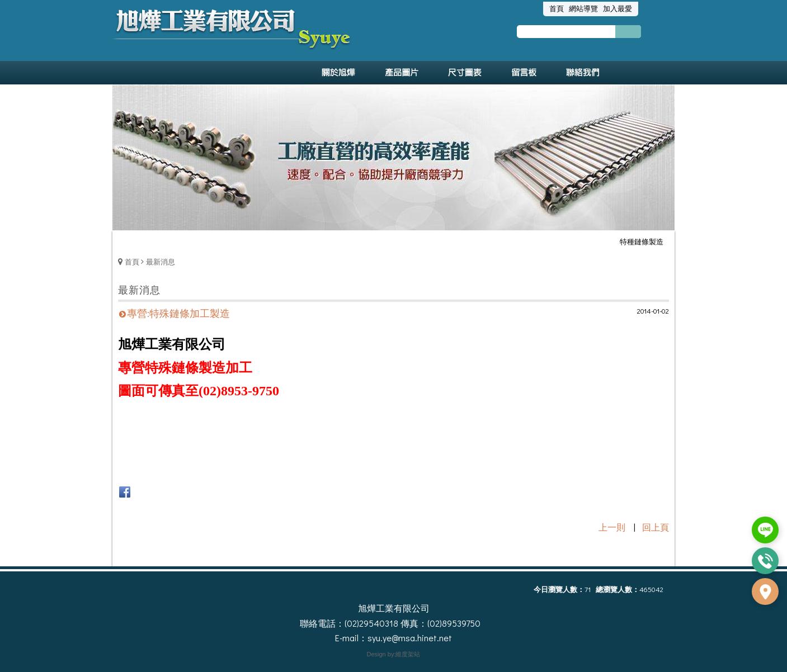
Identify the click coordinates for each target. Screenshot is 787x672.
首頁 (132, 261)
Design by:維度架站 (394, 654)
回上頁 (656, 527)
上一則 (612, 527)
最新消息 (161, 261)
